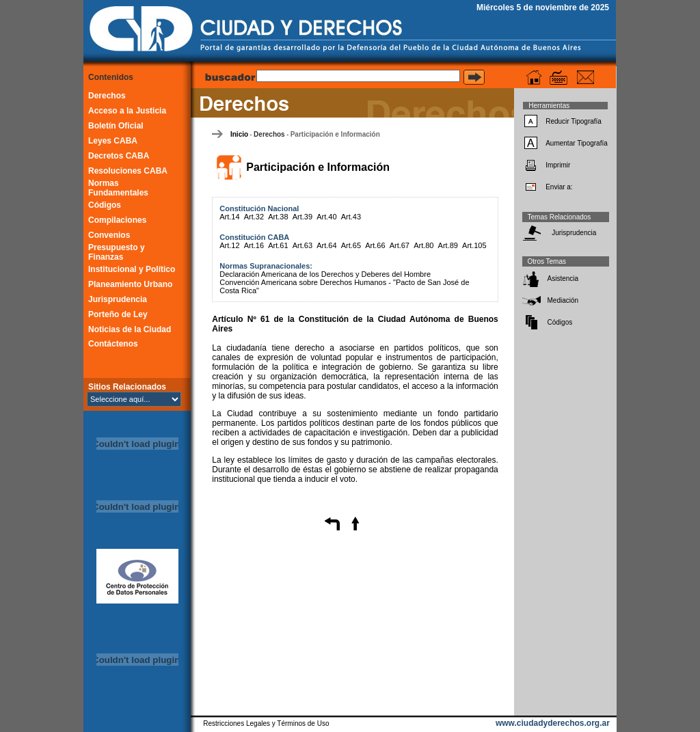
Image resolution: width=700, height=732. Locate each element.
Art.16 (254, 245)
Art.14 (229, 217)
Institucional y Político (132, 269)
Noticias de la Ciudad (130, 329)
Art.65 (351, 245)
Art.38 (278, 217)
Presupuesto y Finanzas (117, 252)
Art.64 (326, 245)
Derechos (107, 96)
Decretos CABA (119, 156)
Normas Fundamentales (118, 188)
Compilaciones (117, 220)
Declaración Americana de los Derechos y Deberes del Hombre (325, 274)
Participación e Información (335, 134)
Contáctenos (113, 344)
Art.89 (448, 245)
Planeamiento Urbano (130, 284)
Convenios (109, 235)
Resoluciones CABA (128, 171)
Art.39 (302, 217)
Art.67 (400, 245)
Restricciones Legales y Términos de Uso (266, 723)
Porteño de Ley (118, 314)
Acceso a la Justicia (127, 111)
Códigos (105, 205)
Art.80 (423, 245)
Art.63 (302, 245)
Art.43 (351, 217)
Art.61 (278, 245)
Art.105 (474, 245)
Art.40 (326, 217)
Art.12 (229, 245)
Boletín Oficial (116, 126)
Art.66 (375, 245)
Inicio (239, 134)
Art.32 (254, 217)
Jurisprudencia (118, 299)
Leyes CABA (113, 141)
